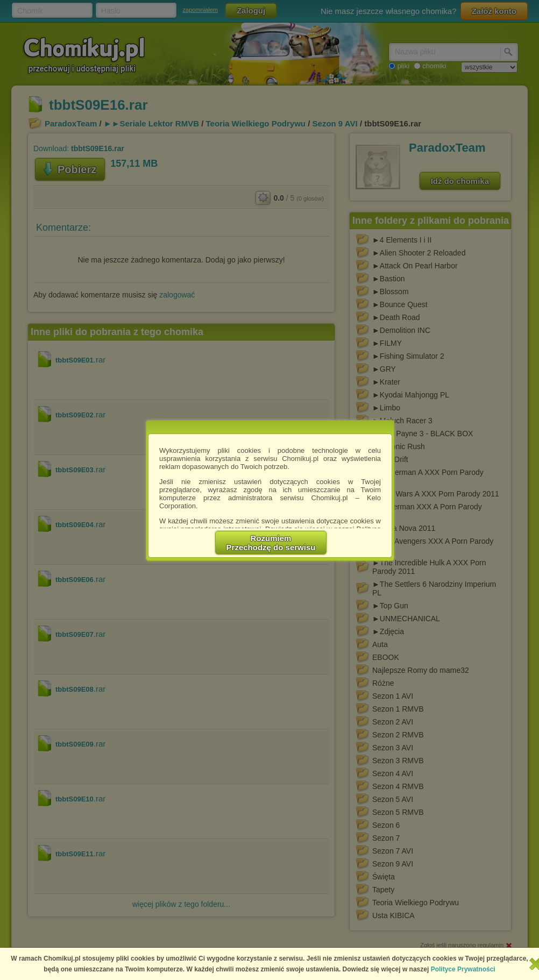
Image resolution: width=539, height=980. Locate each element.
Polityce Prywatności (463, 969)
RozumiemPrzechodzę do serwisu (271, 543)
